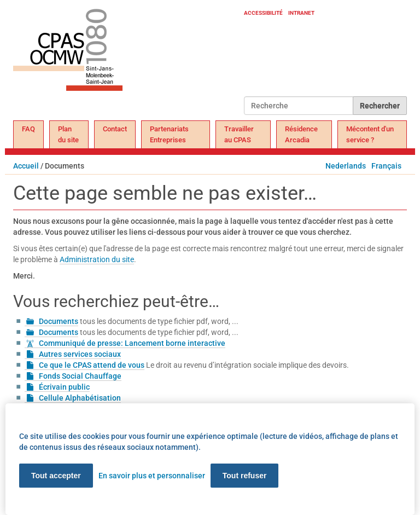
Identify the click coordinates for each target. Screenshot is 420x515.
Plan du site (68, 134)
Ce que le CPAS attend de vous (92, 365)
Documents (59, 321)
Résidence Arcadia (301, 134)
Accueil (26, 166)
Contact (115, 129)
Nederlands (346, 166)
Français (386, 166)
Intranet (301, 13)
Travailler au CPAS (239, 134)
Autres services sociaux (80, 354)
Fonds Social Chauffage (80, 376)
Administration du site (97, 259)
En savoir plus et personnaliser (152, 476)
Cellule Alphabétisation (80, 398)
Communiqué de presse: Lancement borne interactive (132, 343)
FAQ (28, 129)
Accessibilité (263, 13)
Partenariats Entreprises (169, 134)
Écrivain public (64, 387)
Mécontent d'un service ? (370, 134)
